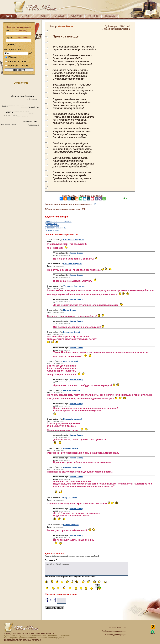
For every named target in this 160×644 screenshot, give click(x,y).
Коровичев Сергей (72, 332)
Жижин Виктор (76, 253)
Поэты (42, 16)
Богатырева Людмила (73, 240)
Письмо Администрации (115, 635)
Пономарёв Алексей (73, 419)
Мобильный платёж (17, 66)
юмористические (120, 29)
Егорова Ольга (70, 498)
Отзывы (59, 16)
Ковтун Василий (71, 361)
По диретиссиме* (52, 230)
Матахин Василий (72, 390)
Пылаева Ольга (71, 448)
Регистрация (24, 31)
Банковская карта (16, 62)
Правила (110, 16)
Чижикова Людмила (72, 264)
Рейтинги (93, 16)
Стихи (25, 16)
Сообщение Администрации (114, 631)
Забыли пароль (22, 38)
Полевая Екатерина (72, 467)
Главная (8, 16)
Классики (76, 16)
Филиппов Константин (74, 286)
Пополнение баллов (117, 628)
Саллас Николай (71, 525)
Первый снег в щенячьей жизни (58, 222)
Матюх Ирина (70, 310)
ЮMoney (11, 57)
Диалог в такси (51, 224)
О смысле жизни (52, 226)
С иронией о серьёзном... (56, 228)
